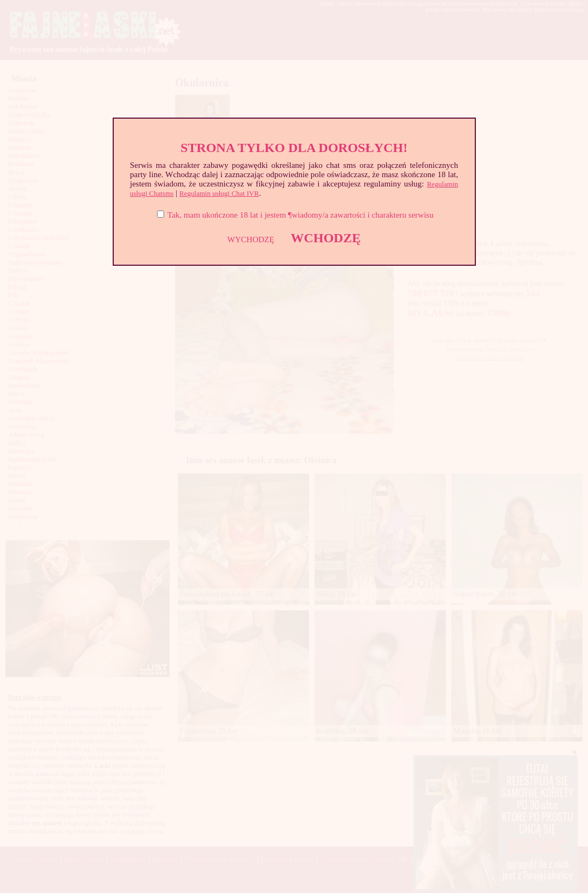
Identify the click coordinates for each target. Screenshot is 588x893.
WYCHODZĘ (251, 240)
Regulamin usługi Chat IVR (219, 193)
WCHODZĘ (325, 238)
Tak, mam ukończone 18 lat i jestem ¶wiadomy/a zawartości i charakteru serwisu (300, 215)
